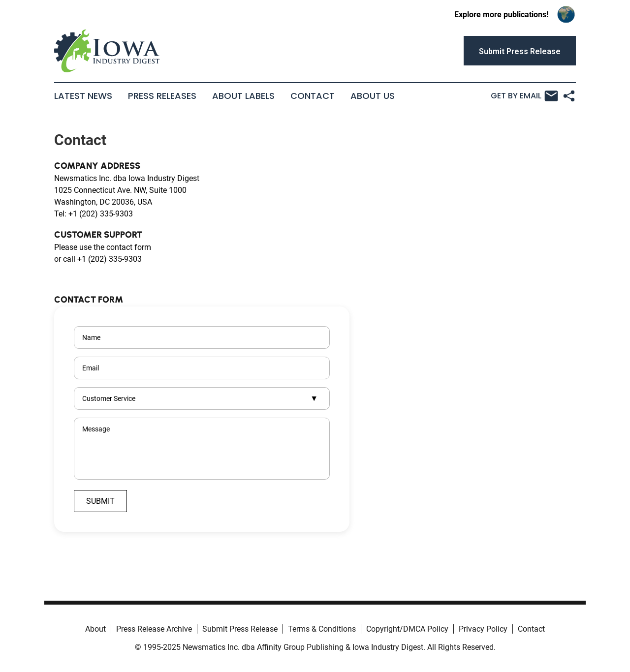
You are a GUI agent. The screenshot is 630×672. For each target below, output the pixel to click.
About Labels (243, 96)
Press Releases (162, 96)
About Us (373, 96)
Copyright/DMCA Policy (407, 629)
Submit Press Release (240, 629)
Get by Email (524, 96)
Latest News (83, 96)
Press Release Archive (154, 629)
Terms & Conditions (322, 629)
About (95, 629)
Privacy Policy (483, 629)
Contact (313, 96)
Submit (100, 501)
